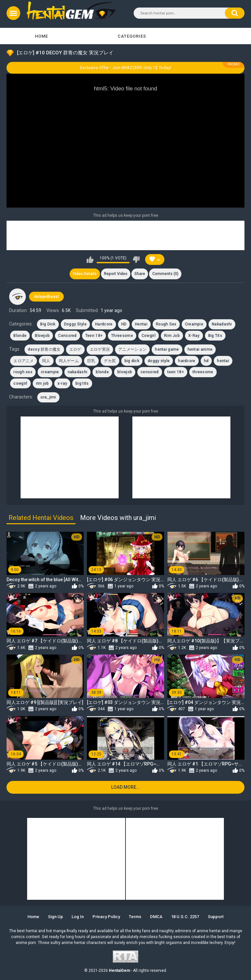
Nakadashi (222, 324)
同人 (46, 361)
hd (206, 361)
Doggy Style (75, 324)
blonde (102, 372)
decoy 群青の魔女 (44, 349)
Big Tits (215, 336)
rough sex (23, 372)
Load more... (126, 787)
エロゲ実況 (100, 349)
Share (140, 274)
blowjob (125, 372)
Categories (132, 36)
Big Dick (48, 324)
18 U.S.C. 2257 (185, 917)
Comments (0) (165, 274)
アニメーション (132, 349)
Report (116, 274)
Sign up (56, 917)
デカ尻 (110, 361)
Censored (67, 336)
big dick (132, 361)
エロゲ (75, 349)
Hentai (141, 324)
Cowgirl (149, 336)
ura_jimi (48, 397)
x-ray (62, 383)
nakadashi (78, 372)
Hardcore (104, 324)
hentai (223, 361)
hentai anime (200, 349)
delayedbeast (46, 297)
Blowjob (42, 336)
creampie (50, 372)
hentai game (167, 349)
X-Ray (194, 336)
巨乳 (91, 361)
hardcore (187, 361)
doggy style (159, 361)
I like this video (90, 260)
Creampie (194, 324)
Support (216, 917)
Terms (135, 917)
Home (42, 36)
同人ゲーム (69, 361)
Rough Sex (166, 324)
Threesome (122, 336)
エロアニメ (24, 361)
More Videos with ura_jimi (118, 518)
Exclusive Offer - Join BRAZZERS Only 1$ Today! (126, 68)
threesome (203, 372)
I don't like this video (136, 260)
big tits (82, 383)
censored (150, 372)
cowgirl (20, 383)
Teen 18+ (94, 336)
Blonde (20, 336)
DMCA (156, 917)
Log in (78, 917)
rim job (42, 383)
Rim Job (172, 336)
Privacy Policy (106, 917)
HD (124, 324)
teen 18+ (176, 372)
